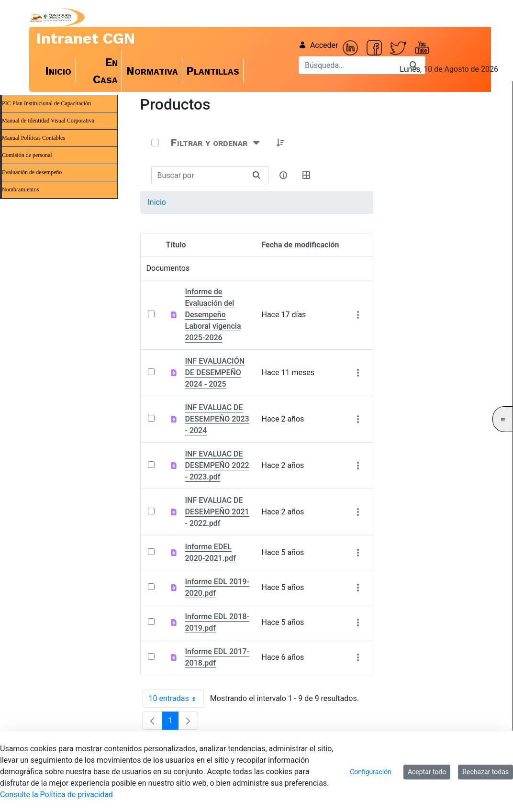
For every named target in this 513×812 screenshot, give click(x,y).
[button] (281, 143)
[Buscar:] (198, 175)
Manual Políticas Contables (33, 138)
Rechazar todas (485, 772)
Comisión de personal (27, 155)
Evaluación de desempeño (32, 172)
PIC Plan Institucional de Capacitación (46, 103)
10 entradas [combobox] (176, 699)
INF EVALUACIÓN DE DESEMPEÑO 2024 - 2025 (215, 373)
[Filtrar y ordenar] (216, 143)
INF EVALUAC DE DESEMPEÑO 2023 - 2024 (217, 419)
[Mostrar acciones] (358, 315)
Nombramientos (20, 189)
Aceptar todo (427, 772)
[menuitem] (58, 71)
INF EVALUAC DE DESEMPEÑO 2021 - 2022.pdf (217, 512)
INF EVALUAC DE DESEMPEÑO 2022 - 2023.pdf (217, 465)
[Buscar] (350, 65)
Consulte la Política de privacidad (56, 795)
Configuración (371, 772)
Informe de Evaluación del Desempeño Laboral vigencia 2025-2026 (213, 315)
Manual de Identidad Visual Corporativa (48, 121)
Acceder (318, 45)
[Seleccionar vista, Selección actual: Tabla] (307, 175)
